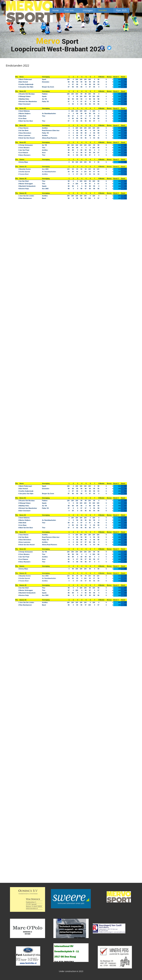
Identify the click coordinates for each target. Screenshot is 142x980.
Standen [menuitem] (103, 10)
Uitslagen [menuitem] (88, 10)
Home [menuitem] (56, 10)
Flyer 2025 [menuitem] (121, 10)
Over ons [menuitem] (69, 10)
